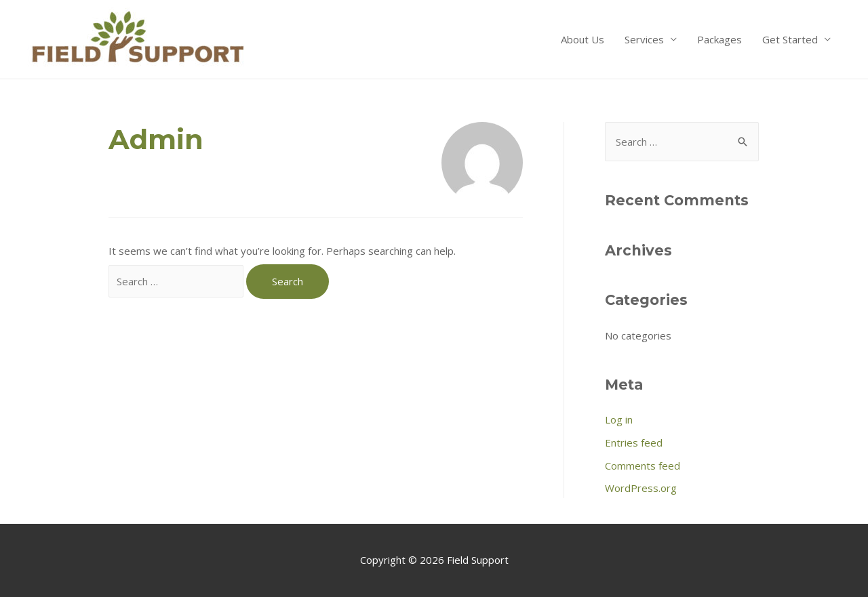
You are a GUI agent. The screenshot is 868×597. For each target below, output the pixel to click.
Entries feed (634, 442)
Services (644, 39)
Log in (619, 419)
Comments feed (643, 466)
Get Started (790, 39)
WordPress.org (641, 488)
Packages (719, 39)
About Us (583, 39)
